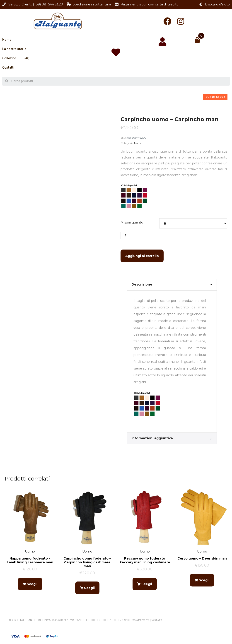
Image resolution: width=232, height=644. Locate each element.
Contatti (8, 67)
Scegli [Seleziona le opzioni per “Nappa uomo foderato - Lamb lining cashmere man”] (32, 584)
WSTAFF (157, 620)
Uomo (138, 143)
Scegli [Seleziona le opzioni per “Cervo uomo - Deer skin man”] (204, 580)
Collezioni (10, 58)
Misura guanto (132, 222)
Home (7, 40)
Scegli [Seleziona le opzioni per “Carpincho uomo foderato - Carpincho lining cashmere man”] (89, 588)
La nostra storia (14, 49)
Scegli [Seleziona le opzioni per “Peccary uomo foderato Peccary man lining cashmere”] (147, 584)
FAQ (27, 58)
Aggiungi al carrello (142, 256)
